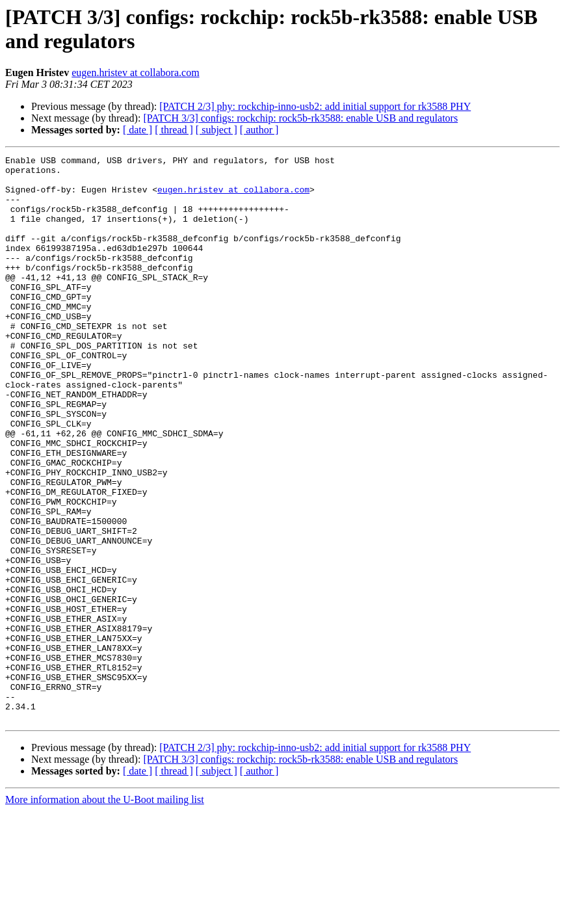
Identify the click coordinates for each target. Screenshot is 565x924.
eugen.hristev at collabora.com (135, 73)
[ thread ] (174, 130)
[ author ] (259, 130)
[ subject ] (217, 130)
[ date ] (138, 130)
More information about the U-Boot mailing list (105, 913)
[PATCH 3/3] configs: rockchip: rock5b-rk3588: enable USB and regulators (300, 118)
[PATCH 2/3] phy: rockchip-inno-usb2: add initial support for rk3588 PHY (315, 106)
